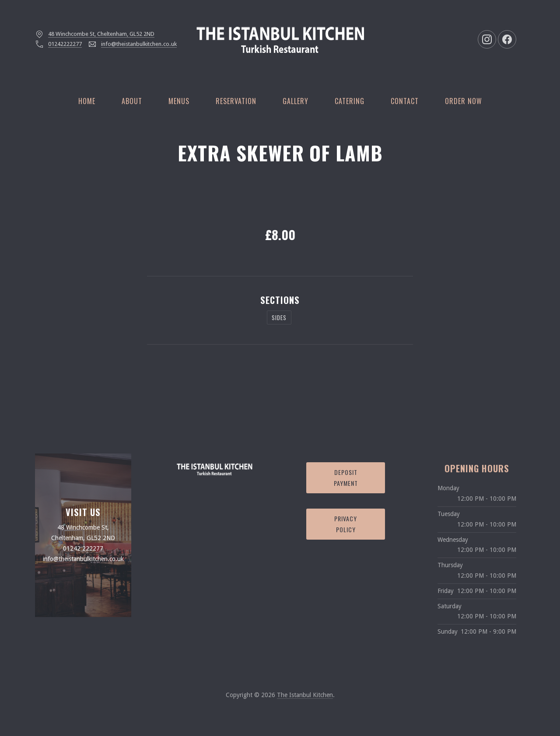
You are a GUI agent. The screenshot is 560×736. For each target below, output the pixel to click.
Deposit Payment (346, 478)
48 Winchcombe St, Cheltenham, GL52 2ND (101, 34)
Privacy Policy (346, 524)
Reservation (236, 101)
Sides (279, 317)
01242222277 (65, 44)
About (132, 101)
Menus (179, 101)
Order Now (464, 101)
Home (87, 101)
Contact (405, 101)
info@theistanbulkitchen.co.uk (139, 44)
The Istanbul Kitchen (305, 695)
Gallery (296, 101)
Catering (350, 101)
